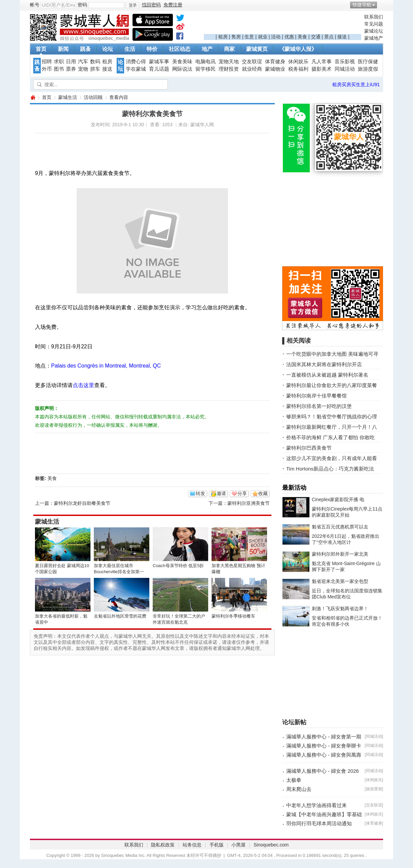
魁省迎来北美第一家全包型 (340, 581)
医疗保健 (368, 62)
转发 (200, 493)
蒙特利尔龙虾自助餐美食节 (82, 503)
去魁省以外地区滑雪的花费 (120, 616)
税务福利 (298, 69)
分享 (242, 493)
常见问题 (374, 24)
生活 (130, 49)
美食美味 (182, 62)
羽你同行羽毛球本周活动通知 (319, 823)
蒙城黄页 (257, 49)
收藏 (263, 493)
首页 (41, 49)
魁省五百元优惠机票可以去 (340, 527)
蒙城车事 (159, 62)
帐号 (35, 5)
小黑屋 (238, 845)
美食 (302, 37)
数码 (95, 62)
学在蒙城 (136, 69)
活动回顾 (93, 97)
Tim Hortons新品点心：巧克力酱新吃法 (330, 469)
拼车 (95, 69)
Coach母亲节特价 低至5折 (178, 566)
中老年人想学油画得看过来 (316, 805)
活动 (276, 37)
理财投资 (229, 69)
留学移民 (205, 69)
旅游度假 (368, 69)
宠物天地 (229, 62)
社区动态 (180, 49)
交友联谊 (252, 62)
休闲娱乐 (298, 62)
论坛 (108, 49)
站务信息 (192, 845)
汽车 (83, 62)
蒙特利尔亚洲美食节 (249, 503)
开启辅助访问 (381, 5)
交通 (316, 37)
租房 (223, 37)
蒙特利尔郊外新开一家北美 (340, 554)
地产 (207, 49)
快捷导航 (362, 5)
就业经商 (252, 69)
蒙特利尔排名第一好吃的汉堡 (319, 406)
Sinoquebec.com (271, 845)
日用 (71, 62)
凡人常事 (322, 62)
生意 (249, 37)
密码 (82, 5)
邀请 (221, 493)
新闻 (63, 49)
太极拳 (294, 780)
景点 (329, 37)
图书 (59, 69)
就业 (263, 37)
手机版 (217, 845)
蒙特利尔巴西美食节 (309, 448)
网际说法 (182, 69)
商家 (229, 49)
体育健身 (275, 62)
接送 (342, 37)
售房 (236, 37)
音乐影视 (345, 62)
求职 (59, 62)
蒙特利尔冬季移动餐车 (233, 616)
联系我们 (374, 17)
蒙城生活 (68, 97)
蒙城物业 (275, 69)
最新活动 (294, 488)
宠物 (83, 69)
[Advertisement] (283, 24)
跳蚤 (85, 49)
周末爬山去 (299, 789)
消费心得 (136, 62)
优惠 (289, 37)
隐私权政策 (163, 845)
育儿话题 (159, 69)
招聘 (47, 62)
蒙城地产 (374, 38)
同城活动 (345, 69)
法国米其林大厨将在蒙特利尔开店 (324, 364)
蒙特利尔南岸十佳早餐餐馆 (316, 396)
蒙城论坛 (374, 31)
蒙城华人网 (33, 97)
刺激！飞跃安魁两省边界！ (340, 609)
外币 (47, 69)
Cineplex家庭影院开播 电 (338, 499)
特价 (152, 49)
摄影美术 (322, 69)
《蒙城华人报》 (298, 49)
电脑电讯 (205, 62)
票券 (71, 69)
